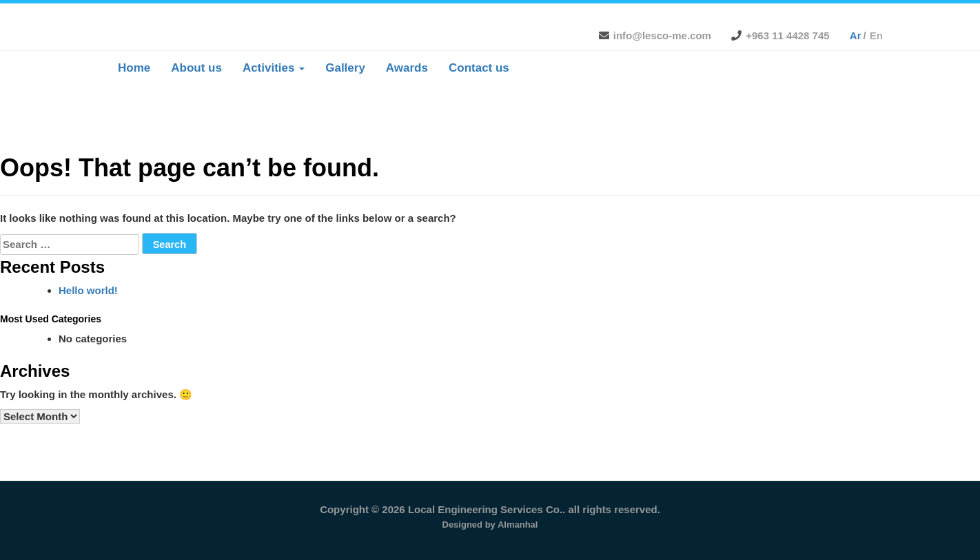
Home (134, 68)
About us (196, 68)
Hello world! (88, 290)
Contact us (479, 68)
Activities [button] (274, 68)
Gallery (345, 68)
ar (856, 35)
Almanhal (518, 525)
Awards (407, 68)
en (876, 35)
